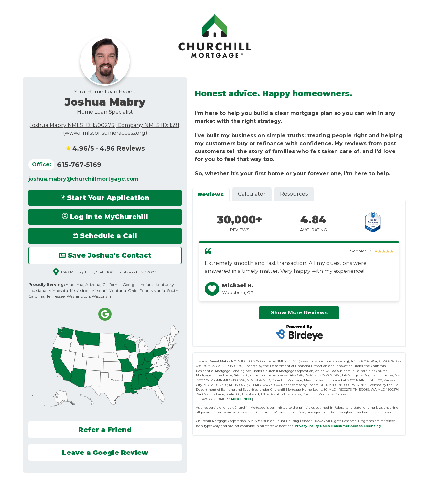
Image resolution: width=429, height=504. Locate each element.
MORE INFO (241, 399)
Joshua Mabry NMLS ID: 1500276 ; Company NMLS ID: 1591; (105, 125)
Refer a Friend (105, 430)
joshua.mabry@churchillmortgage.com (83, 179)
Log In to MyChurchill (105, 217)
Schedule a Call (105, 236)
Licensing (372, 426)
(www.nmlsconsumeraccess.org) (105, 133)
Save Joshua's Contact (105, 255)
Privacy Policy (307, 426)
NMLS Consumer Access (341, 426)
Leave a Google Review (105, 453)
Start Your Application (105, 198)
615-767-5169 (79, 165)
